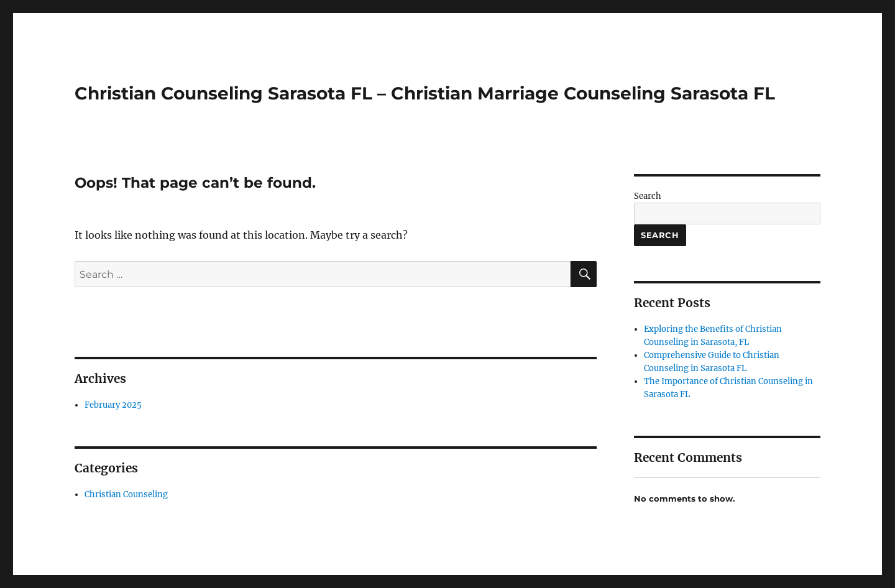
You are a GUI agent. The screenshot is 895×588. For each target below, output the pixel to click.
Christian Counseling (126, 494)
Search (648, 196)
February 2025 (113, 405)
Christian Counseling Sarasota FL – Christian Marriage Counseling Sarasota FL (425, 93)
